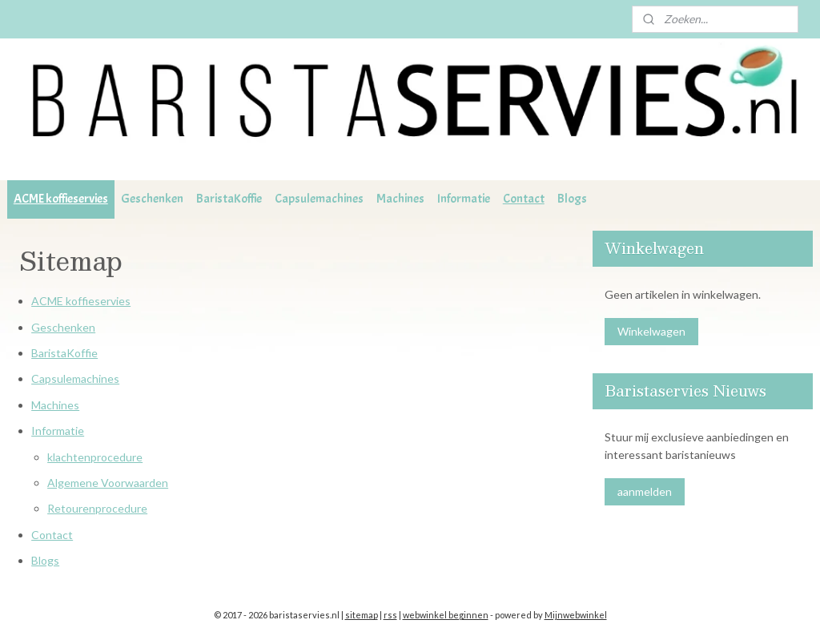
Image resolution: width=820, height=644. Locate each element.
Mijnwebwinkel (576, 615)
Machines (400, 199)
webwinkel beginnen (446, 615)
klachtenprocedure (95, 456)
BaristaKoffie (229, 199)
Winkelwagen (651, 331)
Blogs (572, 199)
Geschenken (152, 199)
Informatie (464, 199)
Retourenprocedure (97, 508)
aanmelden (645, 491)
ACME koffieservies (61, 199)
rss (390, 615)
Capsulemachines (319, 199)
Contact (524, 199)
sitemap (362, 615)
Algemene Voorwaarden (108, 483)
